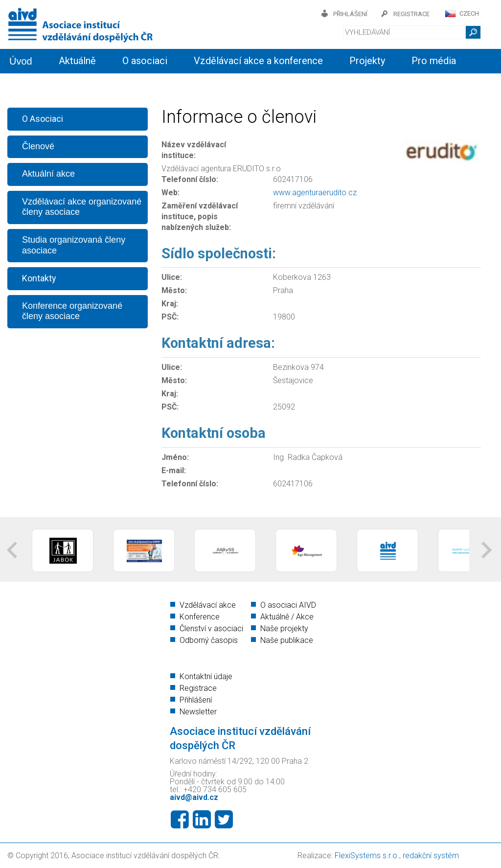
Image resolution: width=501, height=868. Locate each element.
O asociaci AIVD (288, 605)
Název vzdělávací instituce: (194, 150)
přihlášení (350, 14)
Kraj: (170, 304)
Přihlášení (196, 700)
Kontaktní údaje (206, 676)
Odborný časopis (209, 640)
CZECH (469, 13)
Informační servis (96, 84)
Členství (177, 84)
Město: (174, 290)
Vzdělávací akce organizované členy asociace (82, 207)
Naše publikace (287, 640)
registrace (411, 14)
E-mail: (174, 470)
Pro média (434, 61)
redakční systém (431, 856)
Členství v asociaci (211, 628)
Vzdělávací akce (208, 605)
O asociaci (145, 61)
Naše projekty (284, 628)
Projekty (367, 61)
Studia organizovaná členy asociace (74, 245)
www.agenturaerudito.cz (315, 193)
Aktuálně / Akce (287, 617)
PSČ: (170, 317)
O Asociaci (43, 119)
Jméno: (175, 457)
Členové (38, 146)
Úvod (21, 61)
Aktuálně (77, 61)
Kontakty (240, 84)
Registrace (198, 688)
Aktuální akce (48, 174)
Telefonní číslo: (190, 179)
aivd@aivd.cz (194, 797)
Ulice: (172, 277)
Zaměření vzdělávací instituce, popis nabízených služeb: (200, 217)
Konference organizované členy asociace (72, 311)
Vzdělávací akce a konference (258, 61)
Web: (171, 193)
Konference (200, 617)
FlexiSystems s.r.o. (367, 856)
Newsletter (198, 712)
